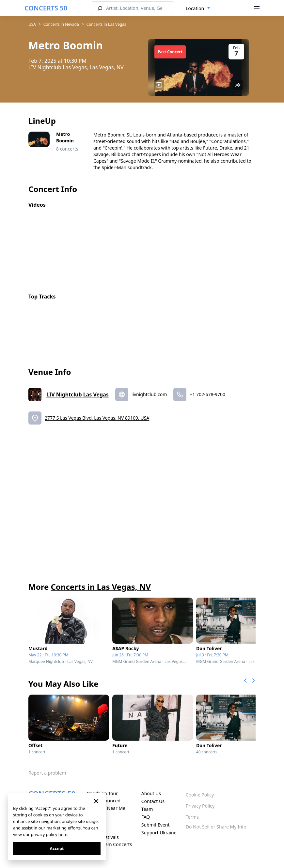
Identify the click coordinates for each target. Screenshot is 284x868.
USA (32, 24)
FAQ (146, 817)
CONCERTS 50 (46, 8)
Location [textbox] (195, 8)
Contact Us (153, 801)
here (63, 834)
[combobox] (198, 8)
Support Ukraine (159, 833)
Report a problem (47, 773)
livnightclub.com (149, 394)
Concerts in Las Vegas (106, 24)
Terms (192, 817)
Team (147, 809)
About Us (151, 793)
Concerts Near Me (106, 808)
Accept (57, 848)
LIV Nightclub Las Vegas (78, 394)
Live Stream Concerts (109, 844)
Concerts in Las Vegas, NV (101, 587)
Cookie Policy (200, 795)
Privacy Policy (200, 806)
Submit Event (156, 825)
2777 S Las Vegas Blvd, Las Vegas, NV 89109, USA (97, 418)
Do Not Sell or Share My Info (216, 827)
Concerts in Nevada (61, 24)
